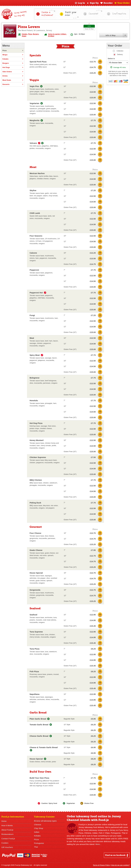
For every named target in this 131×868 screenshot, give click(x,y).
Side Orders (13, 72)
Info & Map (111, 35)
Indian (37, 832)
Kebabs (24, 34)
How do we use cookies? (120, 865)
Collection (120, 51)
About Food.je (7, 830)
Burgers (36, 34)
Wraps (13, 55)
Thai (36, 847)
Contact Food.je (8, 839)
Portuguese (39, 843)
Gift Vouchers (7, 847)
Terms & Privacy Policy (101, 865)
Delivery (120, 55)
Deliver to (111, 59)
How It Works (7, 825)
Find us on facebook (117, 855)
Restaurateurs (7, 834)
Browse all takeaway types (45, 821)
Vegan (24, 36)
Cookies (5, 843)
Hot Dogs (13, 67)
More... (98, 844)
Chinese (38, 825)
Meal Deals (13, 80)
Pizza (30, 34)
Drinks (13, 76)
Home (4, 821)
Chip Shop (39, 828)
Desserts (13, 84)
